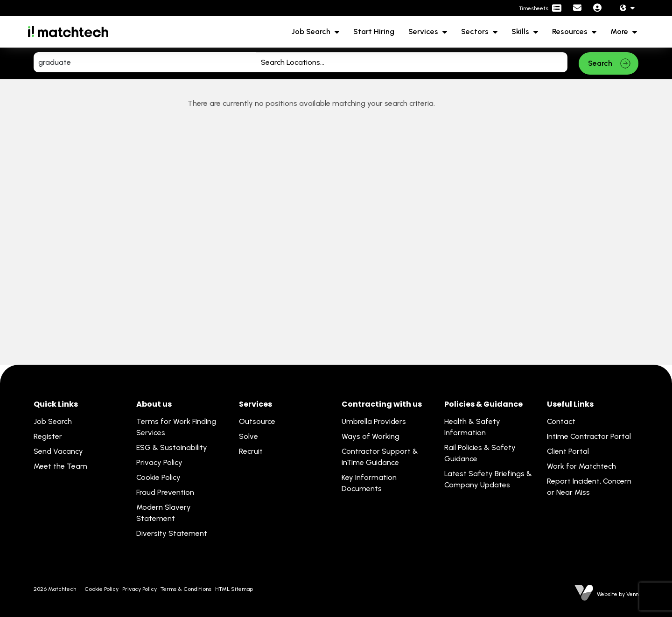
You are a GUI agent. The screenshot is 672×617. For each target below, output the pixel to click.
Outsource (257, 421)
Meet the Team (60, 466)
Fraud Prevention (165, 492)
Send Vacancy (58, 451)
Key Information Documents (369, 483)
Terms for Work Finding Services (176, 427)
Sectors (476, 31)
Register (48, 436)
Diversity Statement (172, 533)
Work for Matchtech (581, 466)
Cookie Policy (158, 477)
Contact (561, 421)
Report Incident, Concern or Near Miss (589, 487)
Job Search (312, 31)
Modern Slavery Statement (164, 513)
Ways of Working (371, 436)
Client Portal (568, 451)
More (620, 31)
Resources (571, 31)
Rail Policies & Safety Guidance (480, 453)
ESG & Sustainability (172, 447)
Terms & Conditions (186, 589)
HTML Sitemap (234, 589)
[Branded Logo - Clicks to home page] (68, 32)
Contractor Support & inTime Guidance (380, 457)
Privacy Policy (159, 462)
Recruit (251, 451)
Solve (248, 436)
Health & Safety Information (472, 427)
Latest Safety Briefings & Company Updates (488, 479)
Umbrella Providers (374, 421)
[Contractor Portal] (540, 8)
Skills (521, 31)
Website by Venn (618, 594)
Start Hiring (374, 31)
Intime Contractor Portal (589, 436)
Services (424, 31)
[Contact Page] (577, 8)
